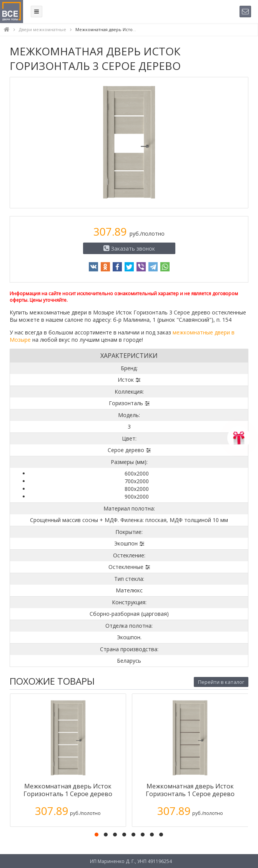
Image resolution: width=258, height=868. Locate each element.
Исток (126, 380)
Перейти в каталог (221, 682)
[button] (97, 835)
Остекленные (126, 567)
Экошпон (126, 543)
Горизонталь (126, 403)
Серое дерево (126, 450)
